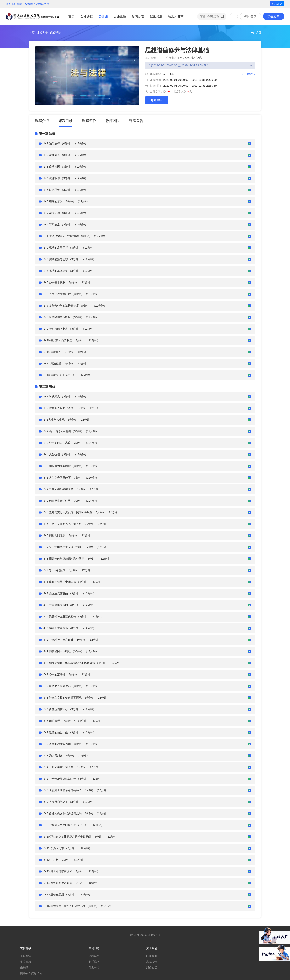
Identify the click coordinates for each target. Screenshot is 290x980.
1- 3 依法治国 (52, 167)
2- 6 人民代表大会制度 (57, 294)
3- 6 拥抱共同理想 (54, 535)
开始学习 (157, 100)
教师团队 (113, 121)
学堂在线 (26, 962)
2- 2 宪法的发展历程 (56, 248)
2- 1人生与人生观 (54, 420)
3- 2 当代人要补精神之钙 (59, 489)
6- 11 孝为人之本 (54, 848)
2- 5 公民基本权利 (54, 282)
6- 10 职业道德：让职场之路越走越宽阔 (67, 837)
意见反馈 (152, 962)
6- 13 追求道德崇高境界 (58, 871)
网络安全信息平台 (31, 973)
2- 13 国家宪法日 (54, 375)
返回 (258, 33)
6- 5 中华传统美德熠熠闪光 (60, 779)
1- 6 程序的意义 (53, 201)
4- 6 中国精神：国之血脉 (59, 640)
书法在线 (26, 956)
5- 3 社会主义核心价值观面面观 (63, 698)
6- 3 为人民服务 (53, 756)
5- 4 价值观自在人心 (56, 709)
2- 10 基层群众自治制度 (58, 340)
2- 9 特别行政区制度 (56, 329)
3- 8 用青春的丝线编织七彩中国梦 (64, 559)
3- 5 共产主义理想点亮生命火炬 (63, 524)
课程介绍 (42, 121)
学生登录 (274, 16)
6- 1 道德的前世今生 (56, 732)
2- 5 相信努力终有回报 (57, 466)
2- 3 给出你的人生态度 (57, 443)
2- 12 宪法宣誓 (53, 363)
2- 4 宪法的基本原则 (56, 271)
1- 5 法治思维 (52, 190)
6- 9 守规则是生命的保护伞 (60, 825)
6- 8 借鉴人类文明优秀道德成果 (63, 813)
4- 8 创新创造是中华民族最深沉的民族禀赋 (69, 663)
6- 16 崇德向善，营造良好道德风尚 (65, 906)
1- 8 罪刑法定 (52, 224)
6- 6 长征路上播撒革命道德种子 (63, 790)
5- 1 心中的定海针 (54, 674)
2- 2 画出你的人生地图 (57, 431)
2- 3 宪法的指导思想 (56, 259)
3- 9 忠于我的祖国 (54, 570)
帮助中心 (94, 967)
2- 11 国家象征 (53, 352)
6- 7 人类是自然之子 (56, 802)
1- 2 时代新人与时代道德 (59, 408)
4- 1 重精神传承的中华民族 (60, 582)
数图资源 (156, 16)
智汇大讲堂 (176, 16)
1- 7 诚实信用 (52, 213)
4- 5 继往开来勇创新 (56, 628)
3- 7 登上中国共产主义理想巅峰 (63, 547)
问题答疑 (277, 4)
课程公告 (136, 121)
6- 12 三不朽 (51, 860)
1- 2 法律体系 (52, 155)
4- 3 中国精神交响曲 (56, 605)
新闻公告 (138, 16)
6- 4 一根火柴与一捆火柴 (59, 767)
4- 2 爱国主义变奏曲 (56, 593)
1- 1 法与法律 (52, 143)
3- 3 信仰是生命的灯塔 (57, 501)
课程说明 (94, 956)
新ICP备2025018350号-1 (145, 935)
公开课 (103, 16)
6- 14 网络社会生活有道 (58, 883)
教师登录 (250, 16)
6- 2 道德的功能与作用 (57, 744)
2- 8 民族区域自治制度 (57, 317)
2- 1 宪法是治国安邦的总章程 (61, 236)
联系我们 (152, 956)
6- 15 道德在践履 (54, 894)
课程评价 (89, 121)
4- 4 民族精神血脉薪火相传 (60, 617)
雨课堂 (24, 967)
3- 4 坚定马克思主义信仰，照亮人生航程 (68, 512)
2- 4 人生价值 (52, 454)
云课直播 (120, 16)
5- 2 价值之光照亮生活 (57, 686)
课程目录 (65, 121)
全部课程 (87, 16)
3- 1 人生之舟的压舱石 (57, 478)
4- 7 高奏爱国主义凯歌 (57, 651)
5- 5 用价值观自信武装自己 (60, 721)
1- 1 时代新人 (52, 396)
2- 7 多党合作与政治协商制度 (61, 306)
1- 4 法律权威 (52, 178)
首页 (71, 16)
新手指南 (94, 962)
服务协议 (152, 967)
